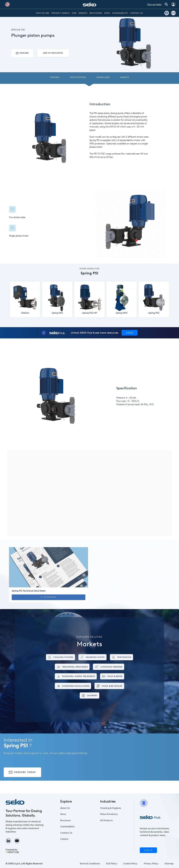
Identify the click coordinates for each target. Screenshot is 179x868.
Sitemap (169, 864)
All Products (106, 820)
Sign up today (154, 4)
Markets (83, 13)
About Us (65, 808)
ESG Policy (112, 864)
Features (55, 77)
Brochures (96, 13)
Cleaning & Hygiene (111, 808)
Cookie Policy (130, 864)
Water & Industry (109, 814)
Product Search (61, 13)
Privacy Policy (151, 864)
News (107, 13)
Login (130, 333)
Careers (64, 839)
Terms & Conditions (90, 864)
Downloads (103, 77)
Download (49, 597)
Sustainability (120, 13)
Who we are (43, 13)
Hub (74, 13)
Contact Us (137, 13)
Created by (12, 851)
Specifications (78, 77)
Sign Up (148, 850)
